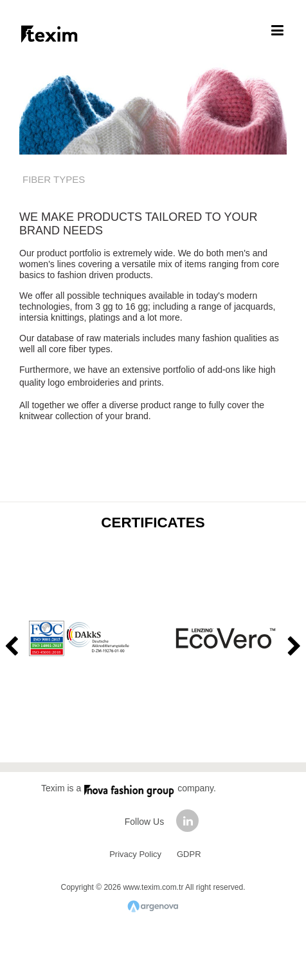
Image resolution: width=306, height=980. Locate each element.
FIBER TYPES (54, 179)
